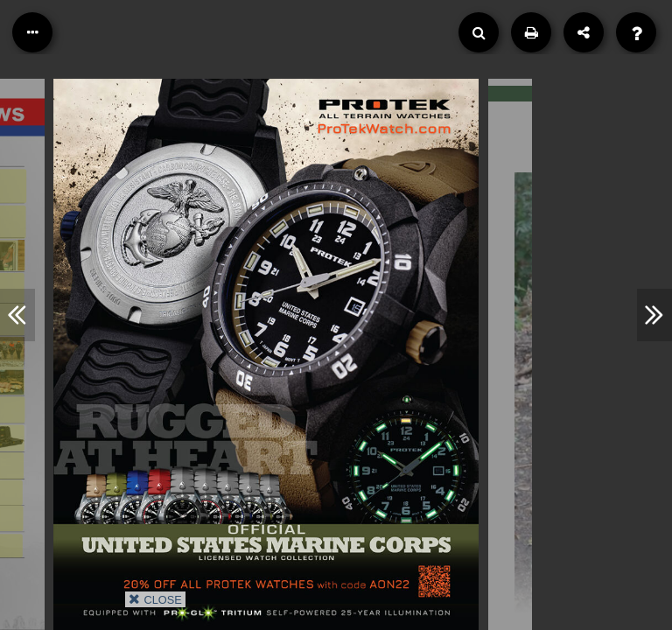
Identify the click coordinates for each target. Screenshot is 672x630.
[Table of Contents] (32, 32)
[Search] (479, 32)
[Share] (584, 32)
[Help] (636, 32)
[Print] (531, 32)
